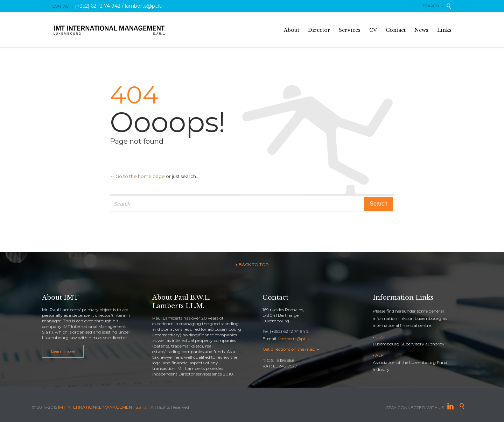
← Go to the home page (137, 176)
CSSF (380, 337)
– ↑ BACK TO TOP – (252, 264)
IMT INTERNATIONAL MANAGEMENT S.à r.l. (103, 407)
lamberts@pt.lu (294, 339)
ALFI (380, 355)
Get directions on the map (289, 349)
